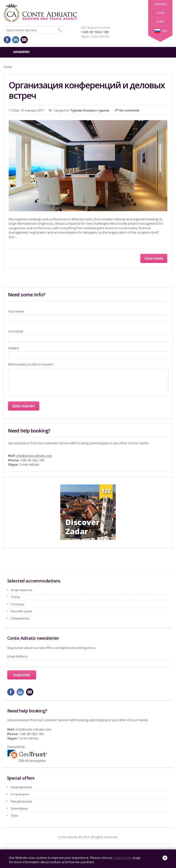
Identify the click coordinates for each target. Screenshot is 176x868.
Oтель (16, 597)
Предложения (21, 801)
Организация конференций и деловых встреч (87, 90)
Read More (154, 259)
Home (8, 67)
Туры (14, 815)
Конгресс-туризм (96, 110)
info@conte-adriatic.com (34, 456)
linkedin (16, 40)
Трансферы (19, 808)
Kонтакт (161, 4)
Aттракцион (20, 794)
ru (161, 31)
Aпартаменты (22, 590)
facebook (7, 40)
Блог (161, 22)
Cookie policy (123, 858)
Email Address (18, 656)
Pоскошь (18, 604)
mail (24, 40)
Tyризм (76, 110)
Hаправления (21, 787)
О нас (161, 13)
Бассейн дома (21, 611)
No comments (129, 110)
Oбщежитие (20, 618)
